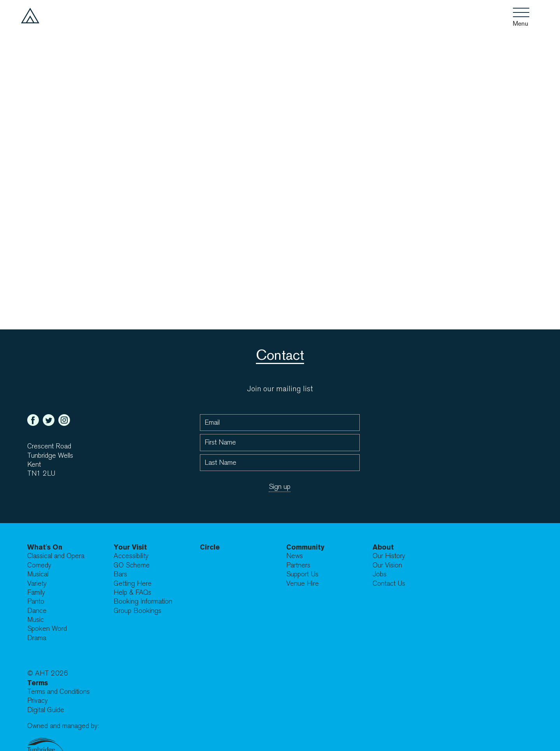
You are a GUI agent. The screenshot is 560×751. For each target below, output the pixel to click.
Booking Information (143, 601)
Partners (298, 565)
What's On (45, 547)
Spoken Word (47, 629)
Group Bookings (137, 611)
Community (305, 547)
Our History (389, 556)
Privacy (38, 701)
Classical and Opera (56, 556)
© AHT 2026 (48, 673)
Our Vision (387, 565)
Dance (37, 611)
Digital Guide (46, 710)
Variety (37, 584)
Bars (120, 574)
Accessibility (131, 556)
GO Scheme (132, 565)
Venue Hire (303, 584)
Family (36, 593)
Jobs (380, 574)
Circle (210, 547)
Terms (38, 683)
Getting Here (133, 584)
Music (36, 620)
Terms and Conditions (59, 692)
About (383, 547)
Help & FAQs (132, 593)
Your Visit (130, 547)
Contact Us (389, 584)
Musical (38, 574)
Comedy (39, 565)
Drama (37, 638)
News (295, 556)
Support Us (302, 574)
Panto (36, 601)
